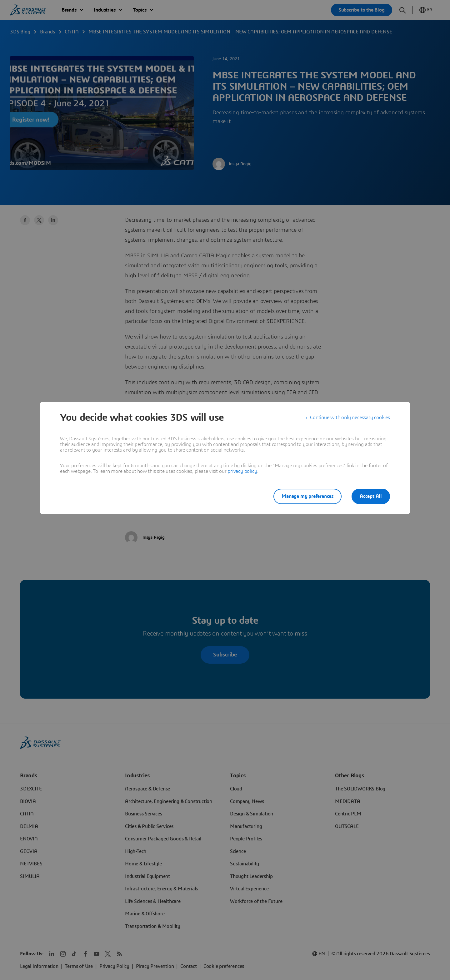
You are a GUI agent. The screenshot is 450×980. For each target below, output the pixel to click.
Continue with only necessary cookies (350, 418)
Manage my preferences (307, 496)
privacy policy (242, 471)
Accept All (371, 496)
